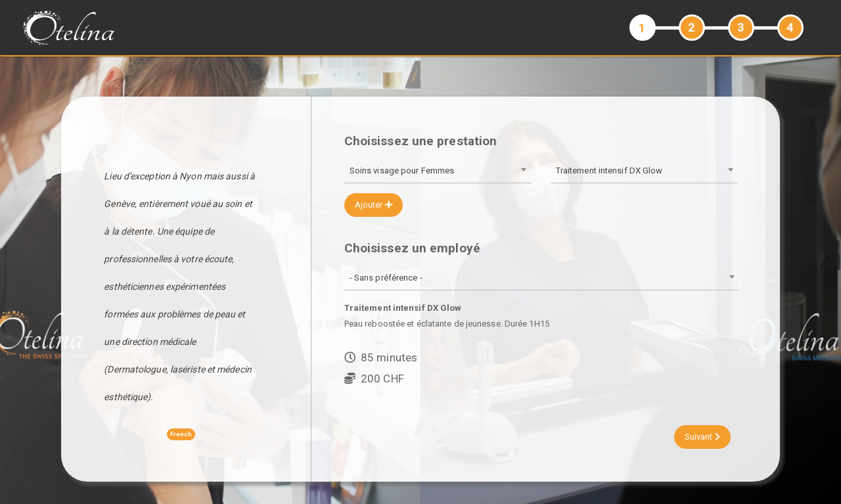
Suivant (702, 437)
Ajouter (374, 205)
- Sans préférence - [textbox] (386, 278)
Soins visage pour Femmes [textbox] (402, 171)
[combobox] (438, 172)
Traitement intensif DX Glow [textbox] (609, 171)
